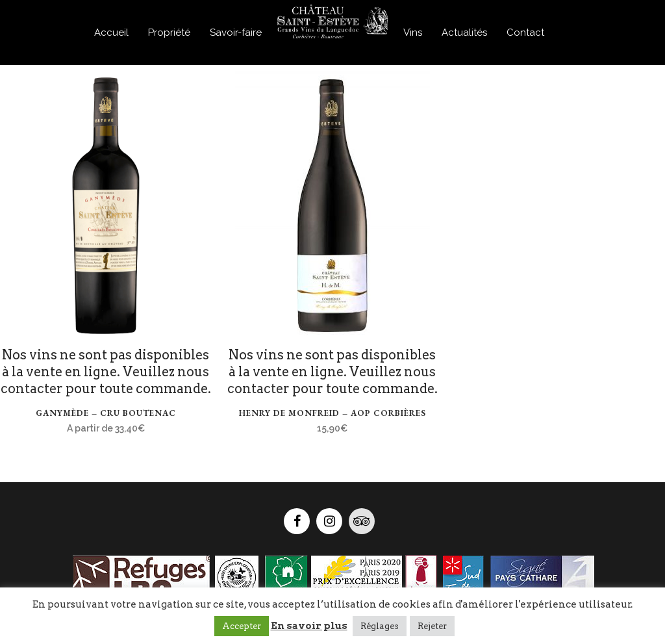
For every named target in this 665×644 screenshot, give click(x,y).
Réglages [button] (380, 626)
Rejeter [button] (432, 626)
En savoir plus (309, 626)
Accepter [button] (242, 626)
